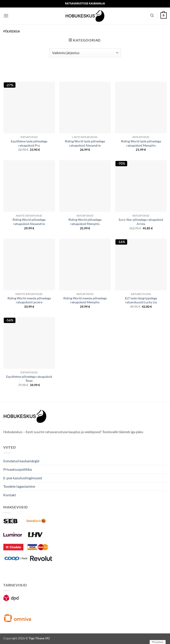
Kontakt (10, 495)
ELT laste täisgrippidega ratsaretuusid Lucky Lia (141, 300)
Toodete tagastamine (19, 486)
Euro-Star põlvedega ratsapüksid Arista (141, 222)
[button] (6, 16)
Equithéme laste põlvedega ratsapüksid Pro (29, 143)
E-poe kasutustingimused (23, 478)
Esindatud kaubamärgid (21, 461)
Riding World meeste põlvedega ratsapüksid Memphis (85, 300)
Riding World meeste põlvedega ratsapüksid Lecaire (29, 300)
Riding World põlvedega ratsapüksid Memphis (85, 222)
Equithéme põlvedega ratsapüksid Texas (29, 379)
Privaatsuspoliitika (18, 469)
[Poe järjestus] (85, 53)
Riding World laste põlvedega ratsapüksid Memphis (141, 143)
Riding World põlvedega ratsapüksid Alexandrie (29, 222)
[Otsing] (152, 15)
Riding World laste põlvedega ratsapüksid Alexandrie (85, 143)
